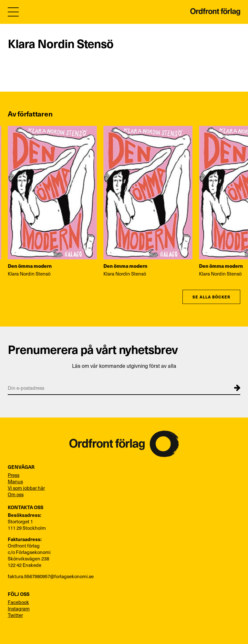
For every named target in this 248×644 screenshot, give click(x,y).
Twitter (15, 615)
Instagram (19, 609)
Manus (15, 481)
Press (14, 475)
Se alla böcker (211, 297)
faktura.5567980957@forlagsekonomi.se (51, 576)
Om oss (16, 494)
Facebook (18, 602)
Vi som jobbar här (26, 488)
